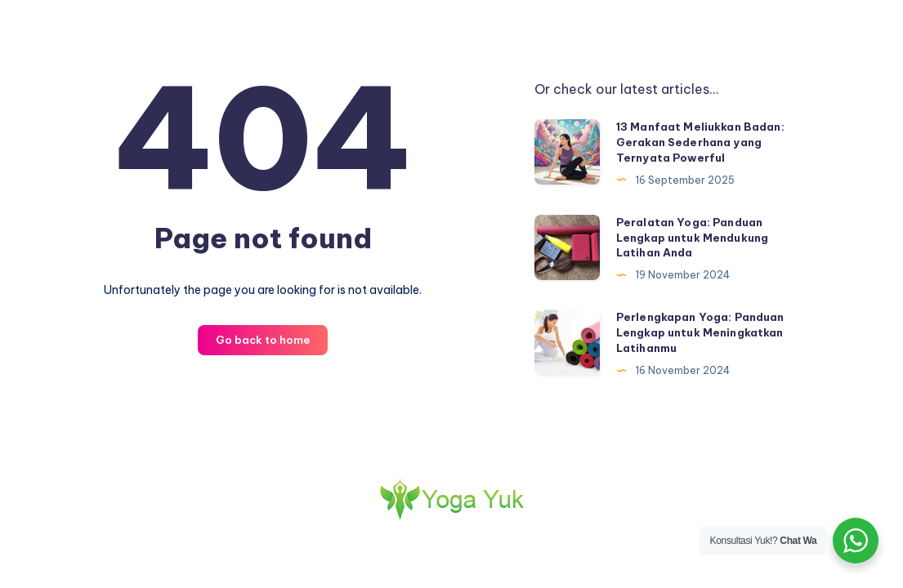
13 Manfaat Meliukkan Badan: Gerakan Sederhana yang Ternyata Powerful (700, 142)
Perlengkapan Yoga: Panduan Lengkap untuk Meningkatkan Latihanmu (700, 332)
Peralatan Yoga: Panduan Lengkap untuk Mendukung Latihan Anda (692, 238)
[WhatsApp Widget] (856, 541)
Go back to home (263, 340)
